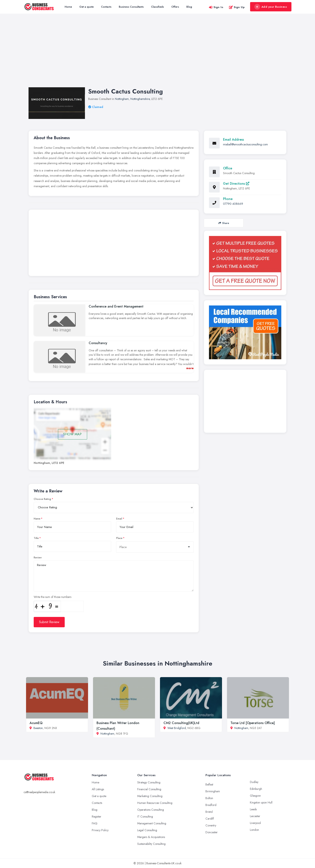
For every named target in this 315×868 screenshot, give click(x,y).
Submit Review (49, 622)
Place (119, 538)
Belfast (209, 784)
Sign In (216, 7)
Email (119, 519)
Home (68, 7)
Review (38, 558)
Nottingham (122, 99)
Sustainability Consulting (151, 844)
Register (97, 817)
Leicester (255, 816)
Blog (189, 7)
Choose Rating (42, 499)
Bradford (211, 805)
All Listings (98, 789)
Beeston (38, 728)
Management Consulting (152, 823)
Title (36, 538)
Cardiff (210, 819)
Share (224, 223)
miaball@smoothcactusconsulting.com (245, 144)
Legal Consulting (147, 830)
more (190, 368)
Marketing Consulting (150, 796)
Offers (175, 7)
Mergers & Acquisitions (151, 837)
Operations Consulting (151, 810)
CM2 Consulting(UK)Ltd (181, 723)
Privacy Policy (100, 830)
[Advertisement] (157, 55)
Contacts (106, 7)
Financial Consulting (149, 789)
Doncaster (212, 832)
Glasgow (255, 796)
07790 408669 (233, 204)
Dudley (254, 782)
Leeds (253, 809)
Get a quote (87, 7)
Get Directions (236, 184)
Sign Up (237, 7)
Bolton (209, 798)
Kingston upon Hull (261, 802)
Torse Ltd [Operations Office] (253, 723)
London (254, 830)
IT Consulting (145, 817)
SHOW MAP (72, 434)
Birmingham (213, 791)
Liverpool (255, 823)
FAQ (95, 823)
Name (37, 519)
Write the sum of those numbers (52, 597)
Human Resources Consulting (155, 803)
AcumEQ (36, 723)
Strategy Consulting (149, 782)
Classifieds (157, 7)
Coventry (211, 825)
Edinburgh (256, 789)
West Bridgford (177, 728)
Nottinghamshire (140, 99)
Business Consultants (131, 7)
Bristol (209, 812)
